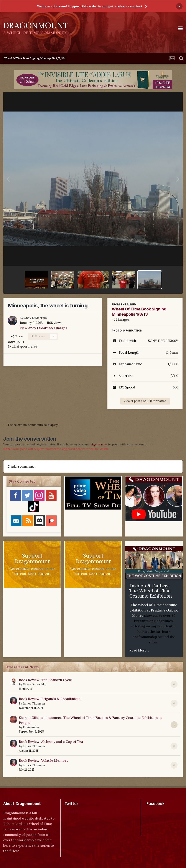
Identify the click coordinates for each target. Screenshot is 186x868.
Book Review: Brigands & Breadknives (50, 699)
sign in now (99, 444)
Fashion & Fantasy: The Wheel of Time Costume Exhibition (151, 591)
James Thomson (34, 704)
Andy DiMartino (35, 318)
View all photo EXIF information (145, 401)
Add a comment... (21, 466)
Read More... (139, 650)
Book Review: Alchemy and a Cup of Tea (51, 741)
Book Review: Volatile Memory (44, 760)
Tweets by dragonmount (84, 811)
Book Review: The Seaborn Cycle (45, 680)
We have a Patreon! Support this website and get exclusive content (90, 6)
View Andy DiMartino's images (43, 328)
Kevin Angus (31, 727)
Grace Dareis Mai (35, 684)
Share (17, 336)
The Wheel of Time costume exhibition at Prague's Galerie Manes (154, 610)
